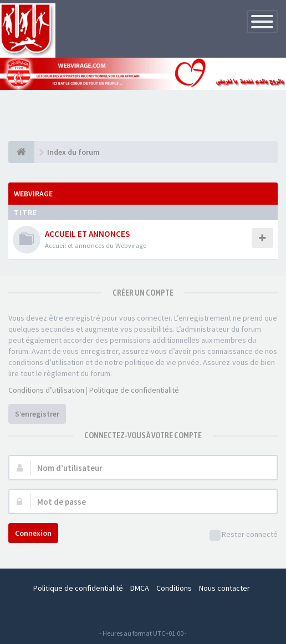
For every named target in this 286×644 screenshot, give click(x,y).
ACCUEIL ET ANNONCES (87, 234)
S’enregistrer (37, 414)
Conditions (174, 588)
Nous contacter (224, 588)
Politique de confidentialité (134, 390)
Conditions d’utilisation (46, 390)
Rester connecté (244, 535)
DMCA (140, 588)
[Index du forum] (21, 152)
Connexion (33, 533)
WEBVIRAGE (33, 194)
